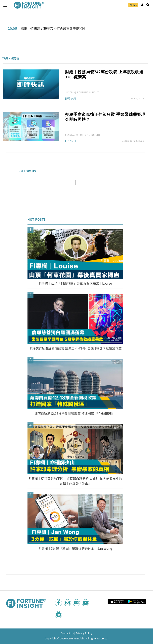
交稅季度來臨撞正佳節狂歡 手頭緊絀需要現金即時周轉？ (105, 117)
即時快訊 (71, 99)
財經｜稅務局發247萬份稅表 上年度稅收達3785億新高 (104, 74)
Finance (71, 141)
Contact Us (67, 633)
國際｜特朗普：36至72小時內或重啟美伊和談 (53, 29)
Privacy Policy (84, 633)
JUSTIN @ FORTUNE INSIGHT (82, 92)
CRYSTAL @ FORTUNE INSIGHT (83, 135)
